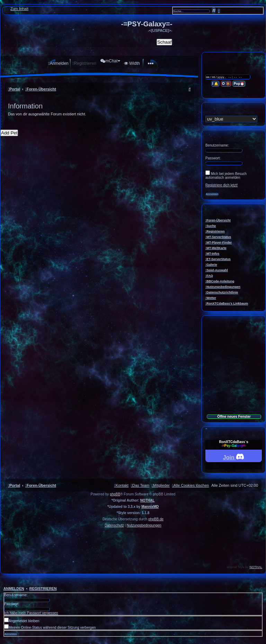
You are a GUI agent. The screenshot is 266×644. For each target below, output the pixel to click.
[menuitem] (56, 63)
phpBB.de (156, 519)
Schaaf (165, 42)
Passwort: (12, 604)
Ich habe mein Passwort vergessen (31, 613)
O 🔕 (226, 84)
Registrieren (43, 589)
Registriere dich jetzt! (221, 185)
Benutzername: (16, 595)
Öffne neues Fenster (234, 417)
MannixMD (150, 507)
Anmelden (14, 589)
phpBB (115, 494)
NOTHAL (148, 500)
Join (234, 456)
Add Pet (9, 133)
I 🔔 (216, 84)
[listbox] (231, 119)
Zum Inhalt (19, 9)
